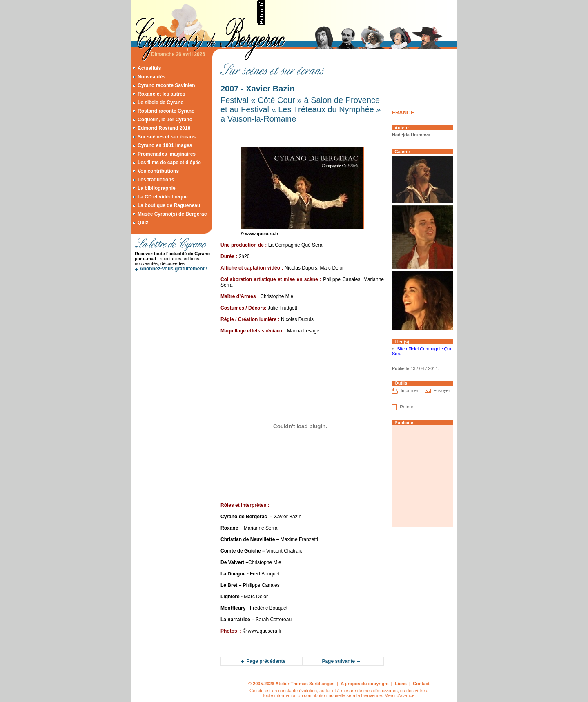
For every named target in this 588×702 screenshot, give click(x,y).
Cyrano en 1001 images (165, 145)
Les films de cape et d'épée (169, 163)
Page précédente (266, 661)
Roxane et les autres (161, 94)
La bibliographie (157, 188)
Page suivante (338, 661)
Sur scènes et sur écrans (167, 137)
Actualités (149, 68)
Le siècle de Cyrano (161, 103)
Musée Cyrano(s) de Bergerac (172, 214)
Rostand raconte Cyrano (166, 111)
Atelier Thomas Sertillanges (305, 684)
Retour (406, 407)
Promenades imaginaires (167, 154)
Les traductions (156, 180)
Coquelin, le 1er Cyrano (165, 120)
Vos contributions (158, 171)
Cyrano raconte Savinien (166, 85)
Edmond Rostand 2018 (164, 128)
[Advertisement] (362, 12)
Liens (401, 684)
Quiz (143, 223)
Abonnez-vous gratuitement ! (174, 269)
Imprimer (409, 390)
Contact (421, 684)
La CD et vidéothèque (163, 197)
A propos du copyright (365, 684)
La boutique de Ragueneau (169, 205)
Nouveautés (151, 77)
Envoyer (442, 390)
